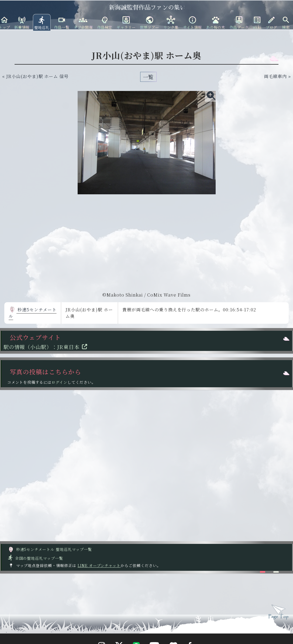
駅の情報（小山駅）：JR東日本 (47, 347)
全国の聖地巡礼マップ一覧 (35, 558)
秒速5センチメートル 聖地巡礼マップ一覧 (50, 549)
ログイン (59, 382)
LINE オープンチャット (99, 565)
